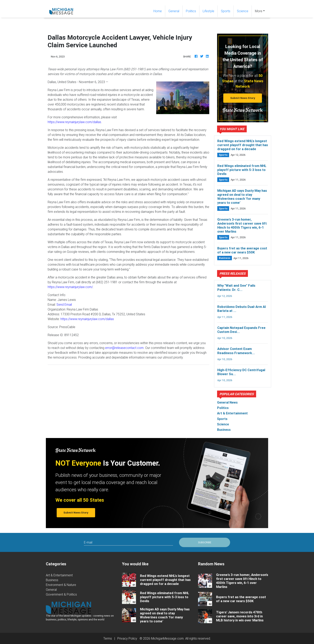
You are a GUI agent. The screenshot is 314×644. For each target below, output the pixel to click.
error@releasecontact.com (124, 348)
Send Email (64, 304)
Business (52, 580)
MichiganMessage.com (167, 638)
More (259, 11)
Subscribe (205, 542)
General (174, 11)
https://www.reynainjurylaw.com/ (70, 287)
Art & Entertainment (59, 575)
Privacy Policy (127, 638)
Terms (108, 638)
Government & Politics (61, 594)
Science (243, 11)
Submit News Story (243, 98)
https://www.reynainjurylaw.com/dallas (74, 122)
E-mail (88, 542)
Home (159, 11)
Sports (226, 11)
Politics (191, 11)
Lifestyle (208, 11)
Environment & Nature (61, 585)
